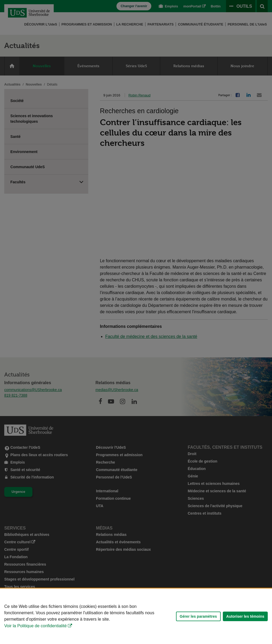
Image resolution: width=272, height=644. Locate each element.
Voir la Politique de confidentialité (35, 626)
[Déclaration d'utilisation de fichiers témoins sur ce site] (136, 616)
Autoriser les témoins (245, 616)
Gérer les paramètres (198, 616)
